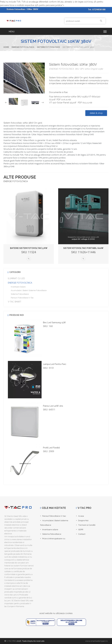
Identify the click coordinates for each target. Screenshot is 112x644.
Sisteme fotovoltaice (48, 47)
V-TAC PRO (11, 641)
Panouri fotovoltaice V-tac (22, 298)
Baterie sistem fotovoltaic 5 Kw (29, 248)
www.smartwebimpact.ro (96, 641)
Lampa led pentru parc (55, 364)
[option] (13, 101)
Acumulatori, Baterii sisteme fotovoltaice (29, 290)
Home (6, 47)
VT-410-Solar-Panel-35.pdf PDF (71, 103)
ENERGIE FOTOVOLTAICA (23, 47)
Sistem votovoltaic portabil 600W (83, 248)
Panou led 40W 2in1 (53, 406)
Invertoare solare (18, 287)
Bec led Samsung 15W (54, 323)
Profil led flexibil (51, 448)
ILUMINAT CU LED (16, 278)
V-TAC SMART (15, 302)
